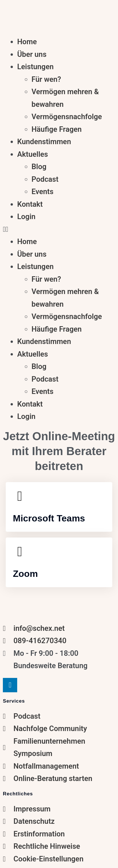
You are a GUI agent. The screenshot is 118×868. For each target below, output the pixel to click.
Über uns (32, 54)
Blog (39, 167)
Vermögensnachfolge (67, 117)
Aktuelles (33, 154)
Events (43, 192)
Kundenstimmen (44, 142)
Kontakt (30, 204)
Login (26, 216)
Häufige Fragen (57, 129)
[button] (59, 229)
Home (27, 42)
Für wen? (46, 79)
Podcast (45, 179)
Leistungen (35, 67)
